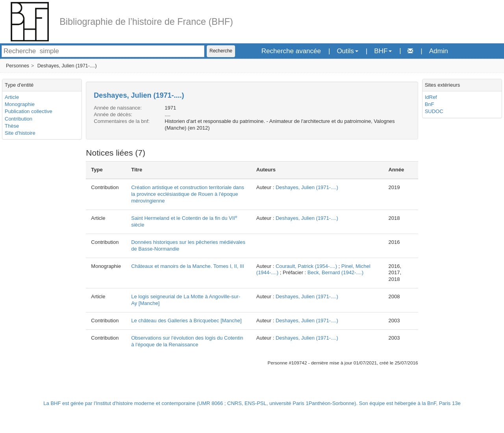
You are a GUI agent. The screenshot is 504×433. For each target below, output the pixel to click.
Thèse (12, 126)
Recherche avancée (291, 51)
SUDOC (434, 111)
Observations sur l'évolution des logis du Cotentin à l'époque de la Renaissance (187, 341)
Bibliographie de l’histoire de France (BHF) (146, 22)
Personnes (18, 66)
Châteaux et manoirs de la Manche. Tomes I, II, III (188, 266)
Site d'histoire (20, 133)
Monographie (20, 104)
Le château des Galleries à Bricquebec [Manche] (186, 321)
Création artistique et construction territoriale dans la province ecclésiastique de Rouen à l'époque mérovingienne (188, 194)
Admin (439, 51)
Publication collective (29, 111)
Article (12, 97)
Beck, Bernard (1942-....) (335, 272)
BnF (430, 104)
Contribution (19, 119)
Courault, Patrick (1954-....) (306, 266)
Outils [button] (347, 51)
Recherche (221, 51)
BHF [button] (383, 51)
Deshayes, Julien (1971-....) (67, 66)
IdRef (431, 97)
